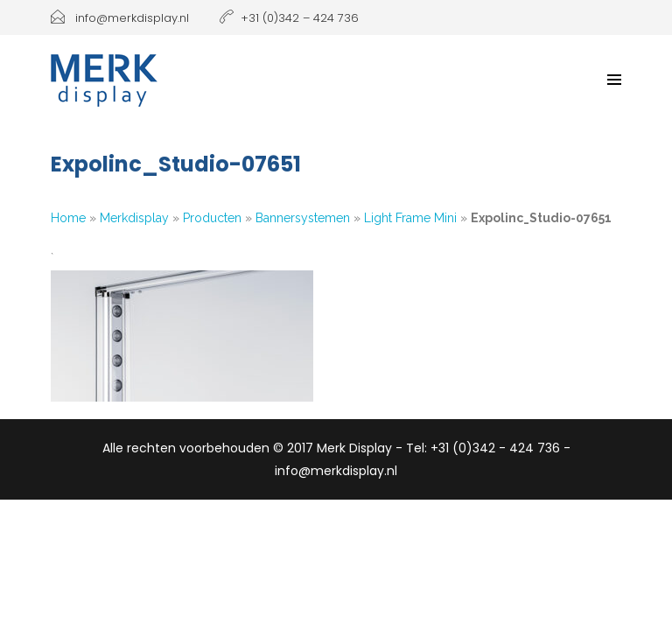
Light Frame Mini (410, 218)
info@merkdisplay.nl (120, 18)
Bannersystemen (303, 218)
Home (68, 218)
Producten (212, 218)
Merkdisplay (134, 218)
